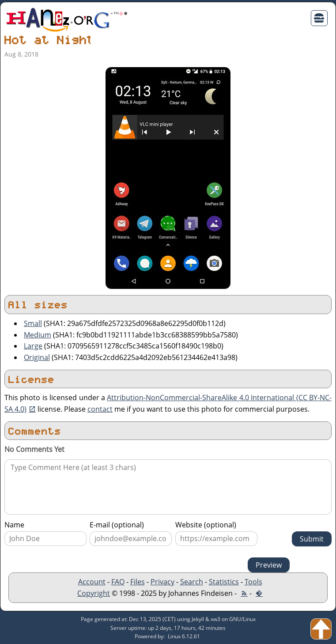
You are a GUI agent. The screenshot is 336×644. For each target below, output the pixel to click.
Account (92, 582)
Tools (253, 582)
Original (37, 357)
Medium (38, 335)
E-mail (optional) (117, 525)
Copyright (94, 593)
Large (33, 346)
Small (33, 323)
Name (14, 525)
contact (100, 409)
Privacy (162, 582)
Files (138, 582)
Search (192, 582)
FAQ (118, 582)
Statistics (224, 582)
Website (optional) (206, 525)
